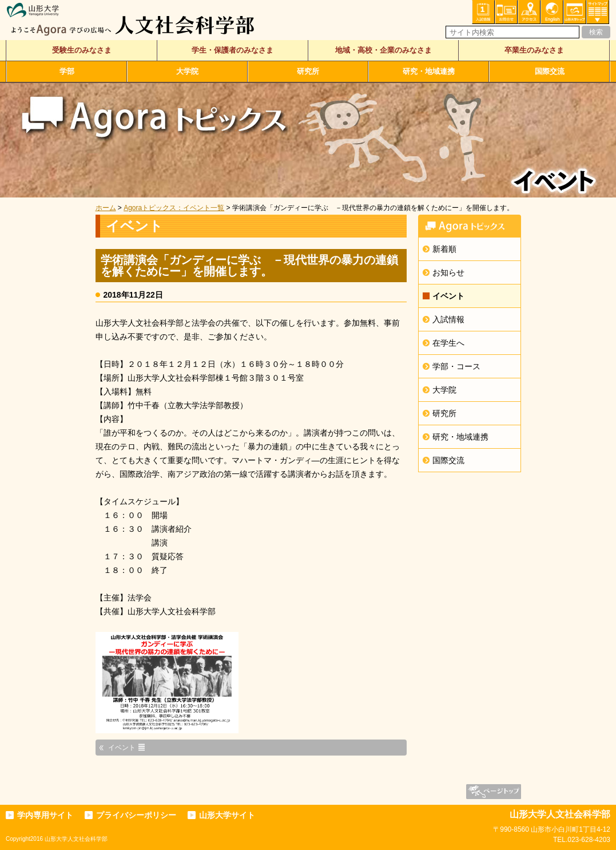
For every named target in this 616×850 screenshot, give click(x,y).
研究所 (308, 71)
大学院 (187, 71)
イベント (448, 296)
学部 (67, 71)
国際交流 (550, 71)
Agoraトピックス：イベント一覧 (174, 208)
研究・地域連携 (429, 71)
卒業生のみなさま (534, 50)
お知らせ (448, 272)
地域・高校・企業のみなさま (383, 50)
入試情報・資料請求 (483, 12)
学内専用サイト (45, 815)
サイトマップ (598, 12)
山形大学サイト (227, 815)
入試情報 (448, 319)
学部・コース (456, 366)
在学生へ (448, 343)
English (552, 12)
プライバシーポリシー (136, 815)
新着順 (444, 249)
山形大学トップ (575, 12)
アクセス (529, 12)
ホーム (106, 208)
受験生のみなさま (82, 50)
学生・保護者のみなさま (233, 50)
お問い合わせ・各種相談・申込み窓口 (506, 12)
